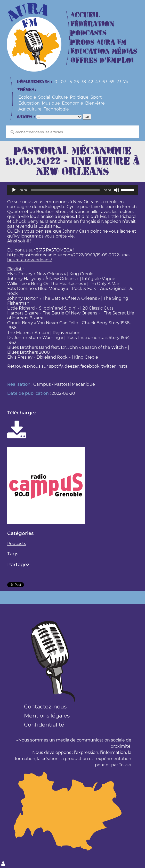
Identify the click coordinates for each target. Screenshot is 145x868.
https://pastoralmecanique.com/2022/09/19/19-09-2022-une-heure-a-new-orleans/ (69, 257)
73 (119, 82)
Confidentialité (44, 725)
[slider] (65, 190)
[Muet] (117, 190)
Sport (96, 97)
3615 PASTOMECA (54, 250)
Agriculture (30, 109)
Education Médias (104, 52)
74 (126, 82)
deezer (72, 366)
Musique (51, 103)
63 (105, 82)
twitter (108, 366)
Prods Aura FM (98, 42)
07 (63, 82)
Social (44, 97)
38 (83, 82)
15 (70, 82)
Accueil (85, 15)
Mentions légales (47, 716)
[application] (72, 190)
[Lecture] (14, 190)
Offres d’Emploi (102, 61)
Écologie (27, 97)
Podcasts (88, 33)
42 (91, 82)
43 (98, 82)
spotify (56, 366)
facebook (90, 366)
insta (122, 366)
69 (112, 82)
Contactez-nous (45, 707)
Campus (42, 384)
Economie (72, 103)
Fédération (92, 24)
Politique (79, 97)
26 (76, 82)
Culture (60, 97)
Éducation (29, 103)
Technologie (56, 109)
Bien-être (95, 103)
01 (57, 82)
